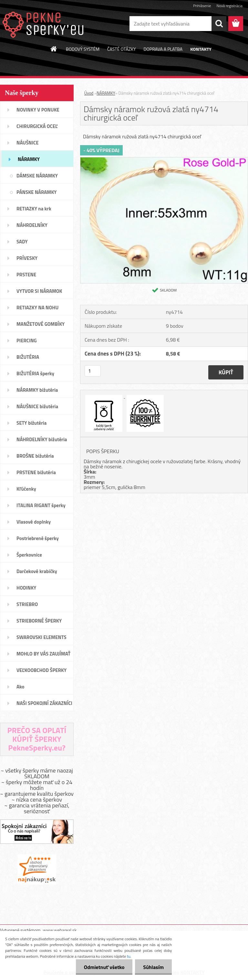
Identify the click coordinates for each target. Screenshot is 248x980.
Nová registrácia (229, 6)
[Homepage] (54, 49)
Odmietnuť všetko (104, 967)
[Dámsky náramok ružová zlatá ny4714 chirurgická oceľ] (164, 160)
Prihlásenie (202, 6)
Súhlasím (153, 967)
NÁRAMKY (106, 93)
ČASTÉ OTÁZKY (122, 49)
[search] (219, 24)
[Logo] (44, 24)
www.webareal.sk (60, 930)
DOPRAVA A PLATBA (163, 49)
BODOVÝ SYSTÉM (83, 49)
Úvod (89, 93)
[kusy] (93, 371)
